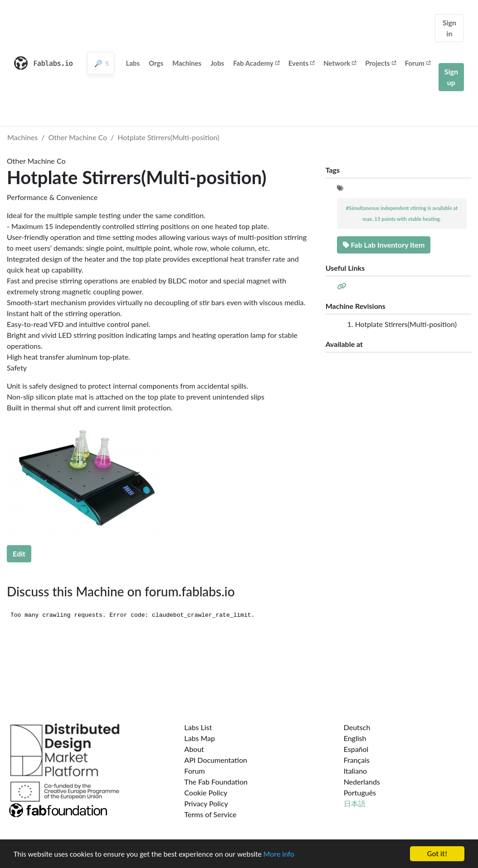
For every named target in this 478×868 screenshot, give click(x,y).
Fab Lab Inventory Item (384, 245)
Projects (380, 63)
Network (340, 63)
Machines (187, 63)
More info (279, 854)
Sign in (449, 28)
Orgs (156, 63)
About (194, 749)
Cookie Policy (206, 792)
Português (360, 792)
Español (356, 749)
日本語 (355, 803)
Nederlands (362, 782)
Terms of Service (210, 814)
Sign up (451, 77)
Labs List (198, 727)
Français (357, 760)
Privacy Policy (206, 803)
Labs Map (200, 738)
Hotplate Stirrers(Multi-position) (168, 137)
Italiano (356, 771)
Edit (19, 553)
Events (302, 63)
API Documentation (216, 760)
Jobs (217, 63)
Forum (418, 63)
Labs (133, 63)
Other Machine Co (78, 137)
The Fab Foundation (216, 782)
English (355, 738)
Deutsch (357, 727)
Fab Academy (256, 63)
